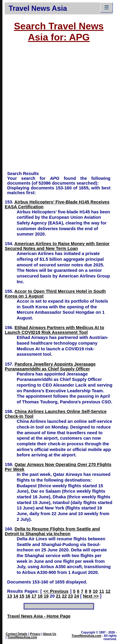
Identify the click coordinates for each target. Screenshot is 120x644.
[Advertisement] (56, 110)
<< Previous (56, 591)
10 (95, 591)
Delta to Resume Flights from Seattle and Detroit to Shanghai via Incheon (52, 531)
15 (22, 596)
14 (16, 596)
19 (46, 596)
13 (10, 596)
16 (28, 596)
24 (76, 596)
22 (64, 596)
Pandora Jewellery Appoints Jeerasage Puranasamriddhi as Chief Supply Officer (50, 367)
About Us (50, 634)
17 (34, 596)
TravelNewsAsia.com (22, 637)
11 (101, 591)
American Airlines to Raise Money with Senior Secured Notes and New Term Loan (57, 246)
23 (70, 596)
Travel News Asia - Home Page (39, 616)
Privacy (35, 634)
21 (58, 596)
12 (108, 591)
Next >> (91, 596)
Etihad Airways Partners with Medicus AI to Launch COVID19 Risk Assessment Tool (54, 330)
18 (40, 596)
